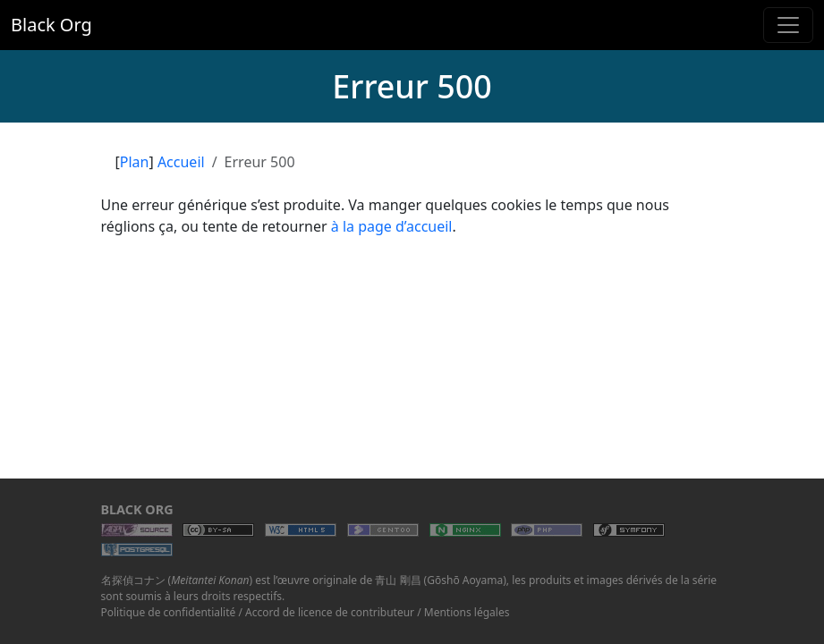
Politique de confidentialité (169, 612)
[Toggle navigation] (788, 25)
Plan (135, 162)
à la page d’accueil (392, 226)
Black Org (51, 25)
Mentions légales (467, 612)
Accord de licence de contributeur (330, 612)
